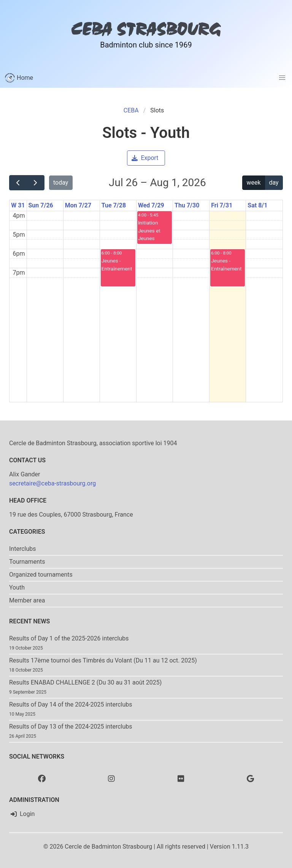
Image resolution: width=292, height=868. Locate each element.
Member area (27, 600)
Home (19, 78)
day (274, 183)
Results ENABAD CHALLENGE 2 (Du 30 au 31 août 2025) (85, 682)
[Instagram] (111, 778)
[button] (282, 78)
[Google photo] (251, 778)
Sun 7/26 (41, 205)
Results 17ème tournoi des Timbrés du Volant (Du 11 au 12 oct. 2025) (103, 660)
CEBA (131, 110)
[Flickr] (181, 778)
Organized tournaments (41, 575)
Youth (17, 587)
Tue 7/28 (114, 205)
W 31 (18, 205)
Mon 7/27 (78, 205)
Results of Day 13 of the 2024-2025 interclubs (71, 726)
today (61, 183)
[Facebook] (42, 778)
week (254, 183)
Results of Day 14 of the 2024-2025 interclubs (71, 704)
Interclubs (23, 549)
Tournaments (27, 562)
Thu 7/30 (187, 205)
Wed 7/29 (151, 205)
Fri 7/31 (222, 205)
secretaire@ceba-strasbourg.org (52, 483)
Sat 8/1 (257, 205)
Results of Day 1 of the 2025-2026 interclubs (69, 638)
